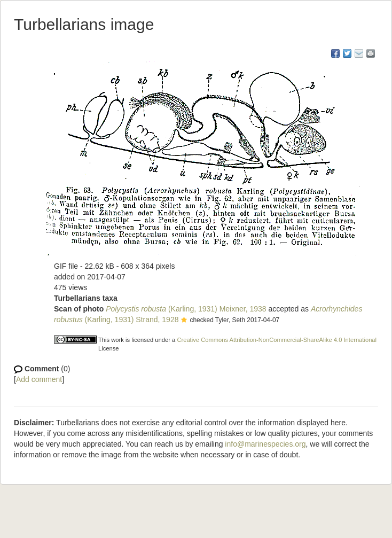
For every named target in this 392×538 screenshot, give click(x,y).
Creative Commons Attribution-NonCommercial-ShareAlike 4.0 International (277, 340)
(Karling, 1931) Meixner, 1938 (186, 309)
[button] (184, 321)
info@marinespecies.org (265, 444)
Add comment (39, 379)
